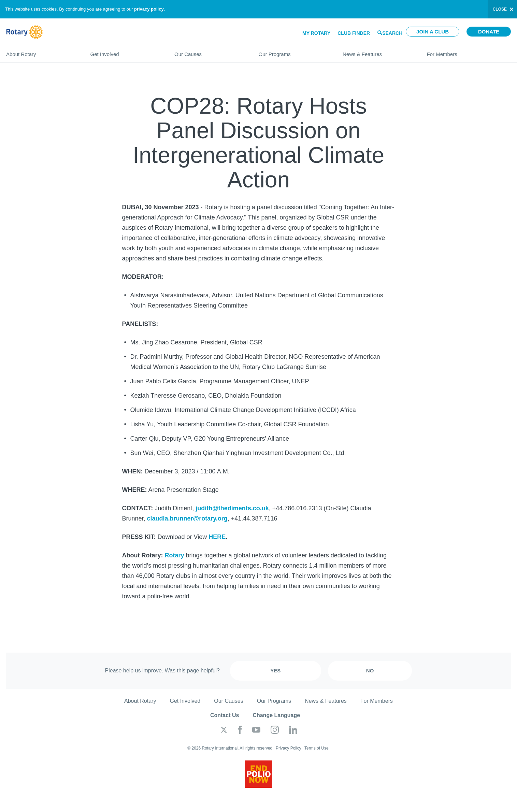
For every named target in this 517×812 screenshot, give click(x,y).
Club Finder (354, 33)
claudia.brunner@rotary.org (187, 518)
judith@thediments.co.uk (232, 508)
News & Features (378, 51)
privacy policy (149, 9)
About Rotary (41, 51)
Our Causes (210, 51)
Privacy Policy (289, 748)
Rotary (175, 555)
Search (392, 33)
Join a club (433, 32)
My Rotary (316, 33)
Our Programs (294, 51)
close (500, 9)
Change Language (276, 715)
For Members (469, 51)
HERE (217, 537)
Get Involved (126, 51)
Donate (489, 32)
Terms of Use (317, 748)
